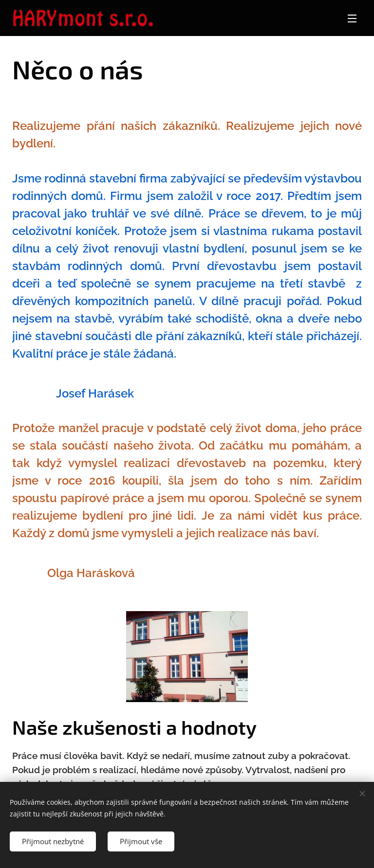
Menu (352, 18)
